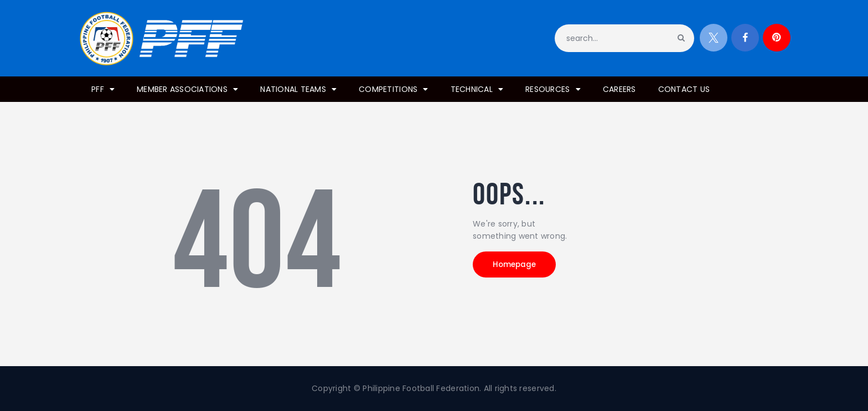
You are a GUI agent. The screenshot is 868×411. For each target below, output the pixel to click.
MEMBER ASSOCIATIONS (187, 89)
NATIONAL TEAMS (298, 89)
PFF (103, 89)
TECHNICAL (477, 89)
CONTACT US (684, 89)
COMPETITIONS (393, 89)
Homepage (523, 268)
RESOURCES (553, 89)
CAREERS (619, 89)
